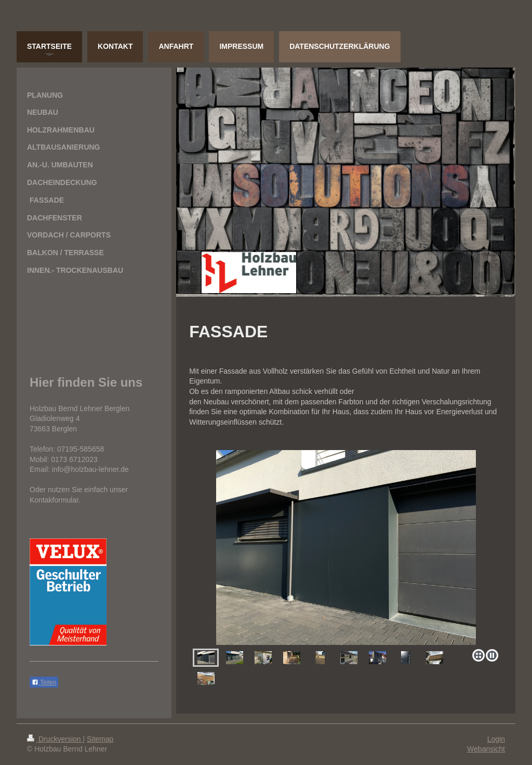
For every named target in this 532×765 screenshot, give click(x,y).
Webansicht (486, 749)
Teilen (44, 682)
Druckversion (55, 739)
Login (496, 739)
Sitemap (100, 739)
